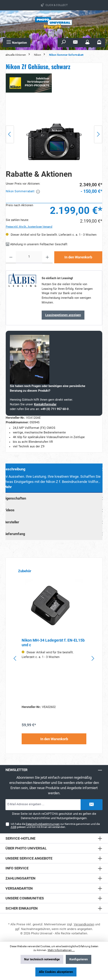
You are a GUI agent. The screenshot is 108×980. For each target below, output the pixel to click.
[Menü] (17, 43)
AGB (13, 827)
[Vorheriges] (10, 134)
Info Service (17, 868)
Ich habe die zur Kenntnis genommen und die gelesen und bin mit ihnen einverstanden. (55, 826)
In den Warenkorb (78, 257)
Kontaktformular (45, 404)
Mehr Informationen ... (61, 950)
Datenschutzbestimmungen (43, 824)
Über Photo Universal (26, 848)
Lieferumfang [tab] (54, 534)
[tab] (54, 478)
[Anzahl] (29, 257)
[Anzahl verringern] (11, 257)
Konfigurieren (79, 959)
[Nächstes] (98, 134)
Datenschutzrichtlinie (35, 818)
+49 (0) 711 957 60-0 (55, 409)
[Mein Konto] (87, 43)
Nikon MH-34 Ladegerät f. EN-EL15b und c (53, 643)
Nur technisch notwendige (42, 959)
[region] (54, 134)
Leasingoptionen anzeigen (63, 315)
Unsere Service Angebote (29, 858)
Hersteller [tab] (54, 522)
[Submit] (92, 805)
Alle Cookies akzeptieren (56, 972)
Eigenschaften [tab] (54, 498)
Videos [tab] (54, 510)
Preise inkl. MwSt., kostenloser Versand (29, 227)
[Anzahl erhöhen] (47, 257)
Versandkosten (84, 924)
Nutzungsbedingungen (72, 818)
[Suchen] (64, 43)
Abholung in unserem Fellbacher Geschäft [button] (37, 244)
